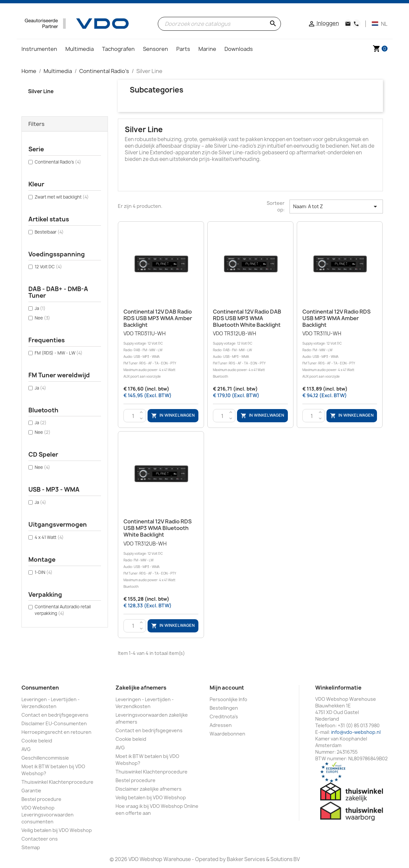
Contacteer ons (40, 839)
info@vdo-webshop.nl (356, 732)
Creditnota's (224, 717)
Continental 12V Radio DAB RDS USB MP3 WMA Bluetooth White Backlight (247, 318)
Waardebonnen (227, 734)
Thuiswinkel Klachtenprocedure (57, 782)
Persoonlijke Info (228, 699)
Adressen (221, 725)
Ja (40, 308)
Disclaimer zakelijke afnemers (149, 789)
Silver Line (41, 91)
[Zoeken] (220, 24)
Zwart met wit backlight (62, 197)
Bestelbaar (49, 232)
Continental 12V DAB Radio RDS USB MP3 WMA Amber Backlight (158, 318)
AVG (26, 749)
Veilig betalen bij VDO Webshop (57, 830)
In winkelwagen (173, 416)
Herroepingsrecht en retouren (56, 732)
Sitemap (31, 847)
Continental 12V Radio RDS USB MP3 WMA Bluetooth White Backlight (158, 528)
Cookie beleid (37, 741)
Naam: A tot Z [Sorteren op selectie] (336, 207)
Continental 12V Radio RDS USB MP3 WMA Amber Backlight (337, 318)
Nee (42, 318)
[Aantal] (133, 416)
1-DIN (44, 572)
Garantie (31, 791)
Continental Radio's (58, 162)
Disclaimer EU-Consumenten (54, 723)
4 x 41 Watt (49, 537)
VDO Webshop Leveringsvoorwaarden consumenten (48, 815)
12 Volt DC (48, 267)
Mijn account (227, 688)
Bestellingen (224, 708)
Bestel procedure (41, 799)
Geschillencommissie (45, 758)
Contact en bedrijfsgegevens (55, 715)
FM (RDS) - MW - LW (59, 353)
